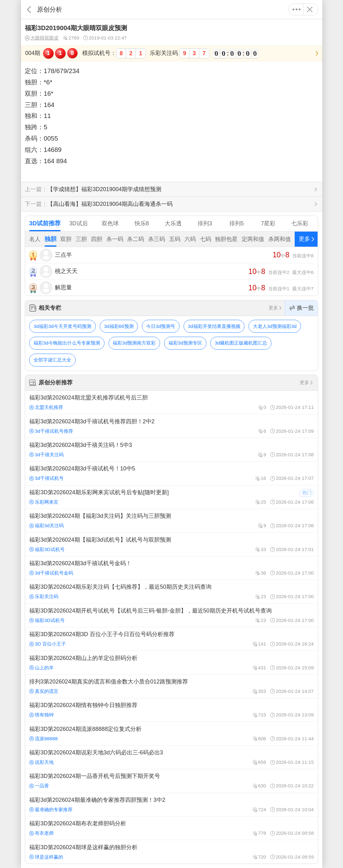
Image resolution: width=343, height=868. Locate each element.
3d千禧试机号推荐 (51, 431)
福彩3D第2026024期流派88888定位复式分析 (171, 733)
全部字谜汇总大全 (52, 360)
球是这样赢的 (46, 857)
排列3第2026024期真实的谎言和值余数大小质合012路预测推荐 (171, 686)
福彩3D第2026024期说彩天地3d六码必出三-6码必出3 (171, 757)
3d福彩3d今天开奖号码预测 (62, 326)
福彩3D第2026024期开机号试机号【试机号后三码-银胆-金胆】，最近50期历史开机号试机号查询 (171, 615)
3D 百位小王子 (48, 644)
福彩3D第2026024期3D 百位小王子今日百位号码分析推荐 (171, 639)
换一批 (302, 308)
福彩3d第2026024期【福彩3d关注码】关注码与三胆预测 (171, 521)
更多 (297, 9)
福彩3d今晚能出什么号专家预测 (67, 343)
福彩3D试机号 (47, 549)
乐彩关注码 (44, 596)
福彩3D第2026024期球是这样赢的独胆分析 (171, 852)
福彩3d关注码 (46, 525)
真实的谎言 (44, 691)
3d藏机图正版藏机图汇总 (241, 343)
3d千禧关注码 (46, 455)
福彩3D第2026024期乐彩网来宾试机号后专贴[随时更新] (171, 497)
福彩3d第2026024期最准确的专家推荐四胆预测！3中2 (171, 805)
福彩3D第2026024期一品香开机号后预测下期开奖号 (171, 781)
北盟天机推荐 (46, 407)
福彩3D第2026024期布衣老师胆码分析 (171, 828)
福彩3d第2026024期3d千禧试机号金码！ (171, 568)
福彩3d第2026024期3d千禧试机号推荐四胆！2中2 (171, 426)
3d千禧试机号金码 (51, 573)
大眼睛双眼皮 (42, 38)
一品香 (39, 786)
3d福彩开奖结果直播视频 (214, 326)
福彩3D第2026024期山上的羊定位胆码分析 (171, 662)
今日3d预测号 (161, 326)
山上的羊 (41, 668)
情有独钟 (41, 715)
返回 (29, 9)
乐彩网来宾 (44, 502)
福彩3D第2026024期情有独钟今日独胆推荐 (171, 710)
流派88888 (43, 739)
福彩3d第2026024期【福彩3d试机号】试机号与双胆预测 (171, 544)
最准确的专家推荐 (51, 809)
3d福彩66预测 (119, 326)
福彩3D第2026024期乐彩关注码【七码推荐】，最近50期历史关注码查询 (171, 592)
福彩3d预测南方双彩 (134, 343)
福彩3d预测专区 (185, 343)
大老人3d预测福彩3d (275, 326)
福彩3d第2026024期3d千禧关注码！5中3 (171, 450)
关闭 (310, 9)
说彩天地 (41, 762)
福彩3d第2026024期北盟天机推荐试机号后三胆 (171, 402)
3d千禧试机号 (46, 478)
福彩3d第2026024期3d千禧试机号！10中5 (171, 473)
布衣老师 (41, 833)
